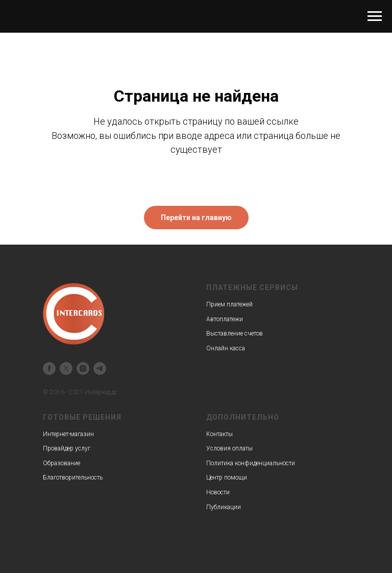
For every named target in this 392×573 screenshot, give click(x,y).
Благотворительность (73, 478)
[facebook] (49, 368)
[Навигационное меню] (375, 16)
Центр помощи (227, 478)
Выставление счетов (235, 333)
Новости (218, 492)
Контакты (219, 434)
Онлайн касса (226, 348)
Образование (62, 463)
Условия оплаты (229, 448)
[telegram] (100, 368)
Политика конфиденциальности (251, 463)
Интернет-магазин (68, 434)
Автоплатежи (225, 319)
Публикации (224, 507)
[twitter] (66, 368)
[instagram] (83, 368)
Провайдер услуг (67, 448)
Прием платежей (229, 304)
